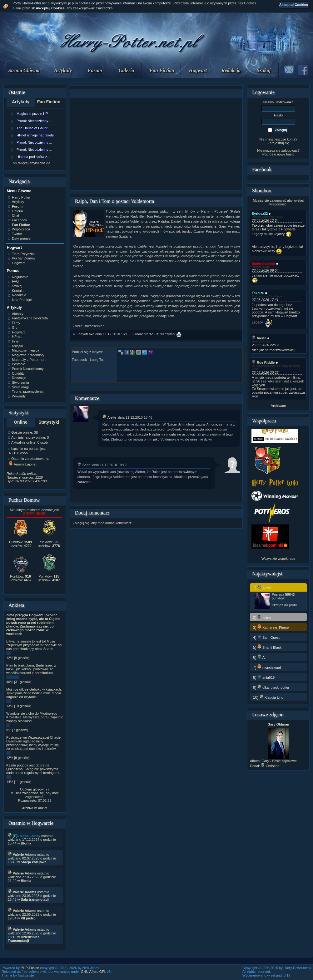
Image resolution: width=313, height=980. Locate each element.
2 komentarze (143, 334)
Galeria (127, 70)
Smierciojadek (263, 263)
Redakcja (231, 70)
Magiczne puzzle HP (32, 114)
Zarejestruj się (278, 143)
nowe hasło (286, 154)
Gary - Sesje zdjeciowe (279, 761)
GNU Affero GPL (94, 972)
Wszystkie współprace (278, 559)
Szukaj (264, 70)
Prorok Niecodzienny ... (34, 121)
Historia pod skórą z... (33, 157)
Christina (270, 766)
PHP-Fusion (30, 968)
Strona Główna (24, 70)
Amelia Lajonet (23, 464)
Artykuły (63, 70)
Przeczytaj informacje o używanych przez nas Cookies (215, 3)
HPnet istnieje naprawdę (35, 135)
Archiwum (278, 406)
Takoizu (258, 293)
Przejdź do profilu (285, 605)
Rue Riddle (263, 362)
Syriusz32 (260, 214)
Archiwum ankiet (35, 808)
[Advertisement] (156, 144)
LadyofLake (85, 334)
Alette (109, 417)
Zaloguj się (81, 523)
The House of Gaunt (32, 128)
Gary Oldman (278, 724)
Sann (84, 465)
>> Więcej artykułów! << (31, 163)
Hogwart (198, 70)
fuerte (259, 338)
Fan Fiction (162, 70)
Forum (95, 70)
